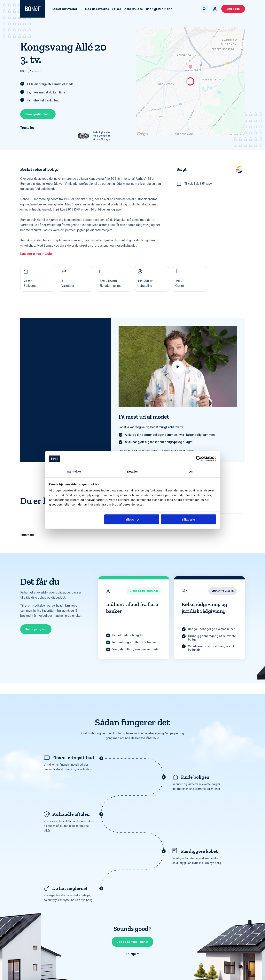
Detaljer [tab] (133, 471)
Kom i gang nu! (36, 629)
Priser (117, 9)
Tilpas (132, 519)
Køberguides (133, 9)
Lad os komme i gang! (132, 942)
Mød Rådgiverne (97, 9)
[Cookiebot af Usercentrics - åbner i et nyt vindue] (199, 459)
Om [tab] (191, 471)
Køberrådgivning (64, 9)
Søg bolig (233, 9)
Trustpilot (27, 128)
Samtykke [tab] (74, 471)
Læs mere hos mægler (37, 254)
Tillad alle (188, 519)
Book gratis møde (159, 9)
